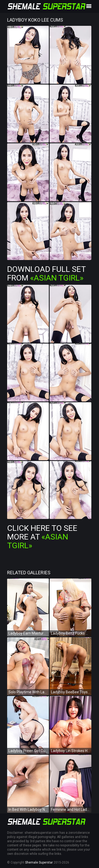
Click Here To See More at (42, 537)
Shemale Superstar (39, 862)
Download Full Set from (46, 273)
